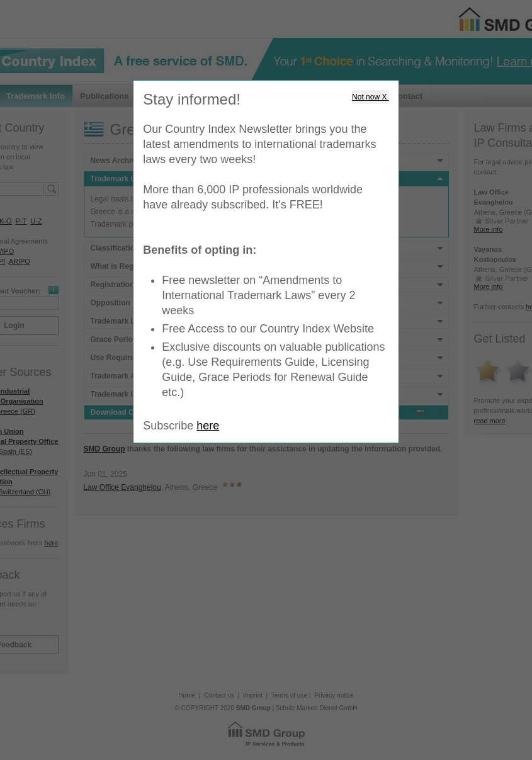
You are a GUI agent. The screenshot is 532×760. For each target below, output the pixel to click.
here (208, 426)
